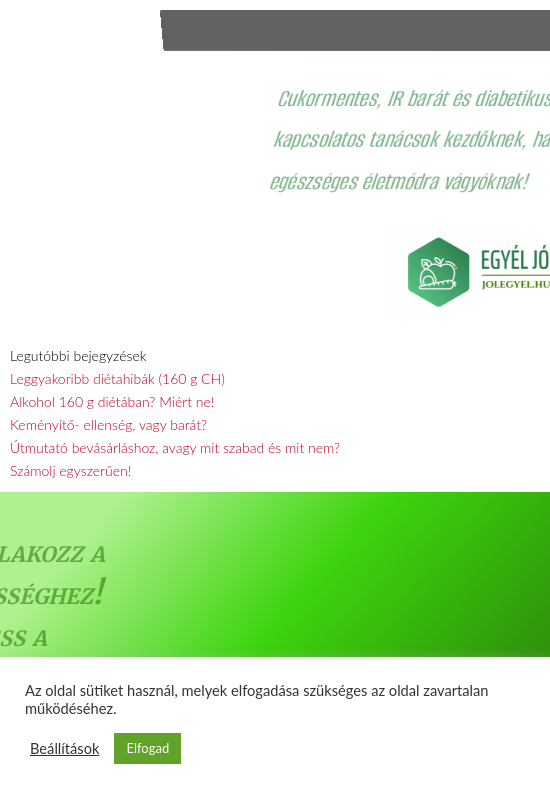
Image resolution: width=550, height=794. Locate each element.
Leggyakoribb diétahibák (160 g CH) (117, 378)
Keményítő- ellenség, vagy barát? (108, 424)
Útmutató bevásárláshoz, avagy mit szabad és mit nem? (175, 447)
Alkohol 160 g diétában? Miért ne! (112, 401)
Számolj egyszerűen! (70, 470)
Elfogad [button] (147, 748)
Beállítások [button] (64, 748)
